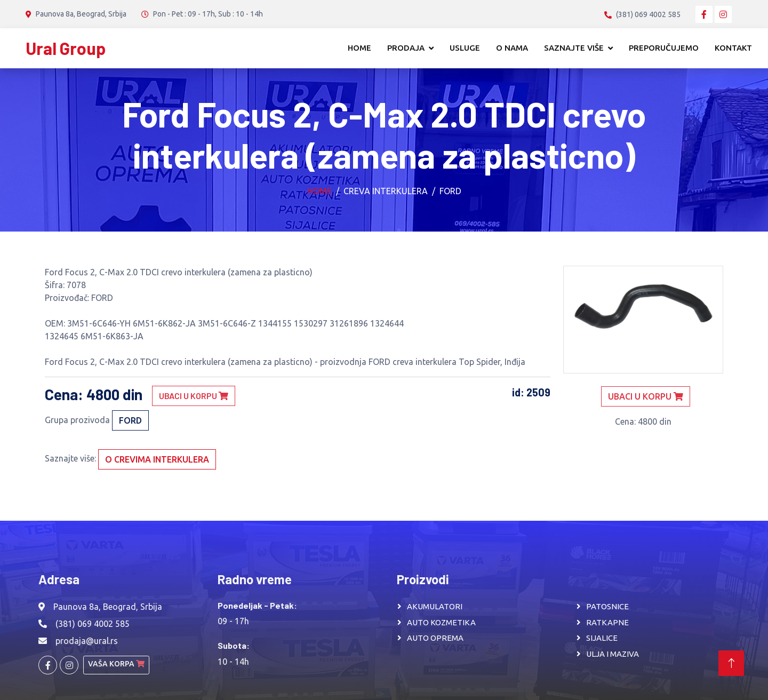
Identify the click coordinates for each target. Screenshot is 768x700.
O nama (512, 48)
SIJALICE (602, 638)
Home (359, 48)
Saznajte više (574, 48)
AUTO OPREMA (435, 638)
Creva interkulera (386, 191)
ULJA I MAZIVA (613, 654)
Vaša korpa (116, 664)
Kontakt (733, 48)
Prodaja (406, 48)
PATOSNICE (607, 606)
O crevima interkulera (157, 459)
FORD (450, 191)
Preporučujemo (664, 48)
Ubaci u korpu (194, 396)
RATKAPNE (607, 622)
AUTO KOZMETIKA (441, 622)
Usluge (465, 48)
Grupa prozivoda (77, 420)
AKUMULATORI (435, 606)
